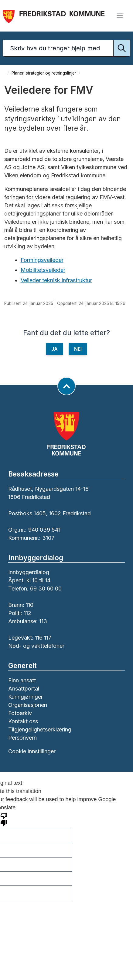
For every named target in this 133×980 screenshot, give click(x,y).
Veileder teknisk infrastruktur (56, 280)
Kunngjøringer (26, 697)
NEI (78, 349)
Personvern (22, 738)
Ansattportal (24, 689)
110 (30, 605)
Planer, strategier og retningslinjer (44, 73)
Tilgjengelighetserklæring (40, 729)
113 (43, 621)
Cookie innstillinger (32, 751)
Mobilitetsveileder (43, 270)
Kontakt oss (23, 721)
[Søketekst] (66, 48)
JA (55, 349)
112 (27, 613)
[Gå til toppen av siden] (66, 386)
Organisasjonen (28, 705)
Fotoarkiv (20, 713)
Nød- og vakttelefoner (36, 646)
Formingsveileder (42, 260)
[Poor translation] (4, 819)
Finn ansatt (22, 680)
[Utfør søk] (122, 48)
